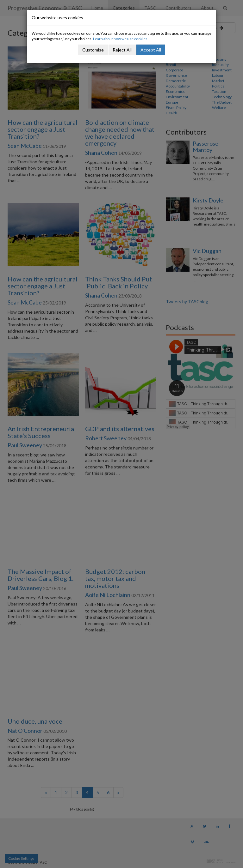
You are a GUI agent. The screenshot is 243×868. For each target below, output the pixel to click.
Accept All (151, 50)
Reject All (122, 50)
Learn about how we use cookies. (121, 39)
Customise (93, 50)
